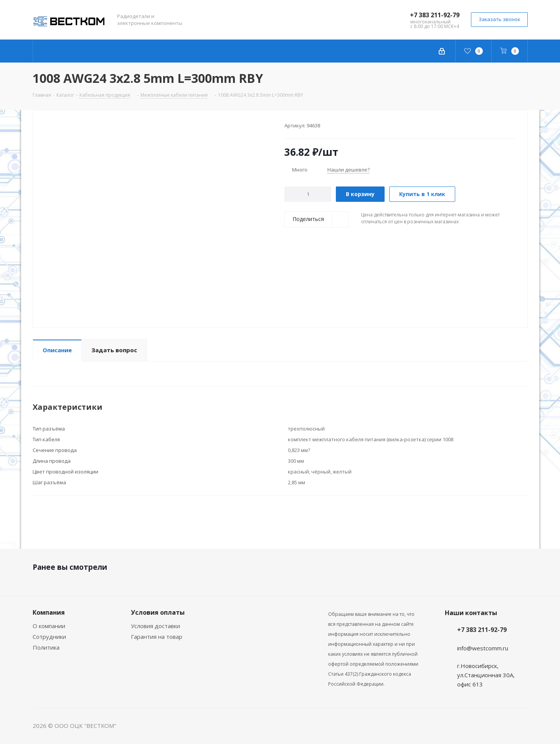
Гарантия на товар (157, 637)
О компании (49, 626)
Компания (49, 612)
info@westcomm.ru (483, 648)
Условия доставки (155, 626)
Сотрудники (49, 637)
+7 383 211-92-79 (435, 15)
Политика (46, 647)
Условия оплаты (158, 612)
